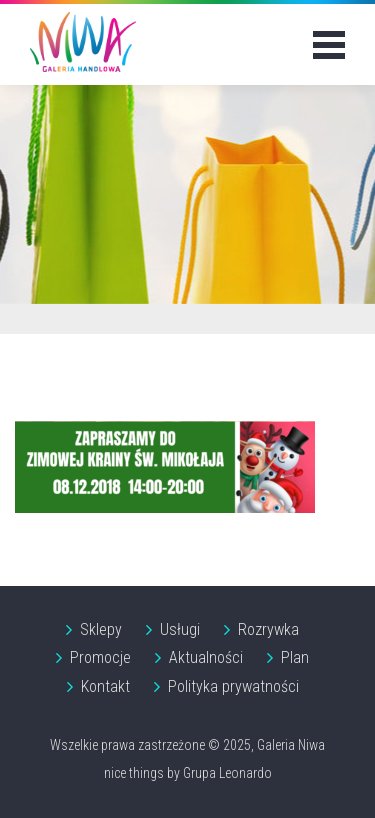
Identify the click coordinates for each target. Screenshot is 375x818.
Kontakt (105, 686)
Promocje (100, 657)
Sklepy (101, 629)
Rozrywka (268, 629)
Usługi (180, 629)
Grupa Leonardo (227, 773)
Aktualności (206, 657)
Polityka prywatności (233, 686)
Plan (295, 657)
